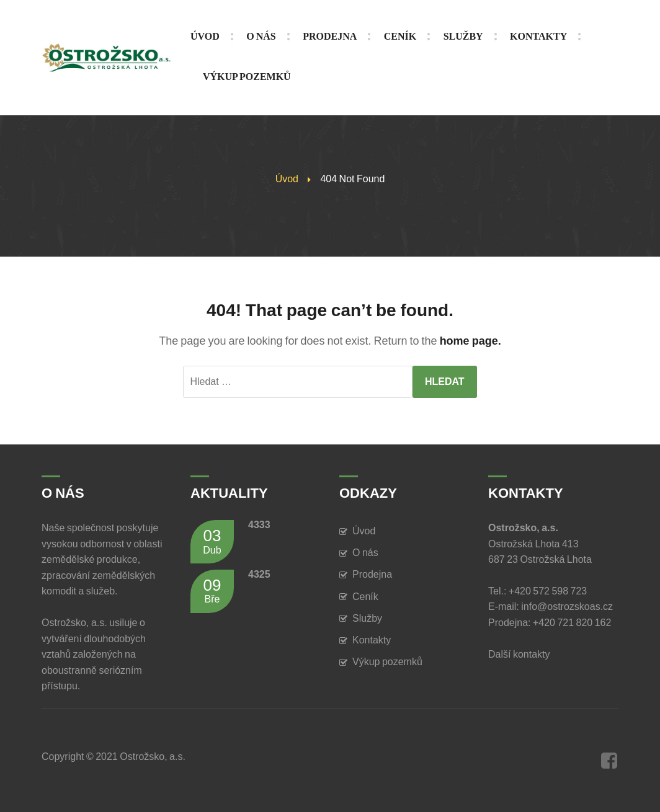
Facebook (609, 761)
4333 (259, 525)
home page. (470, 341)
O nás (365, 553)
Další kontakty (521, 654)
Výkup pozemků (387, 662)
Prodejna (372, 574)
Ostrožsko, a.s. (153, 757)
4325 (259, 574)
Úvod (287, 179)
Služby (367, 618)
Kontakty (372, 640)
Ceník (365, 597)
